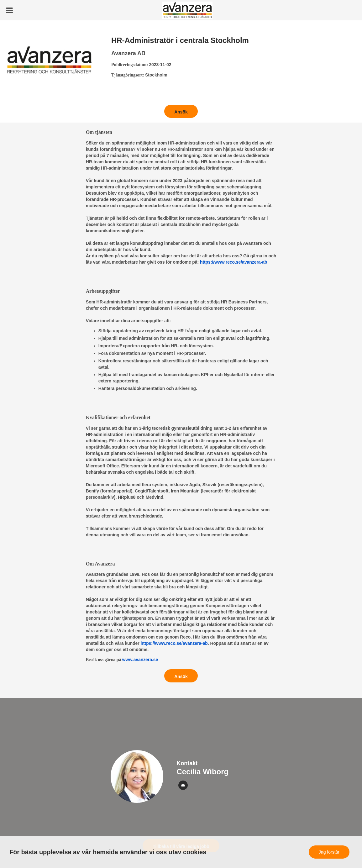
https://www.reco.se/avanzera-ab (233, 262)
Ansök (181, 112)
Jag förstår (329, 852)
